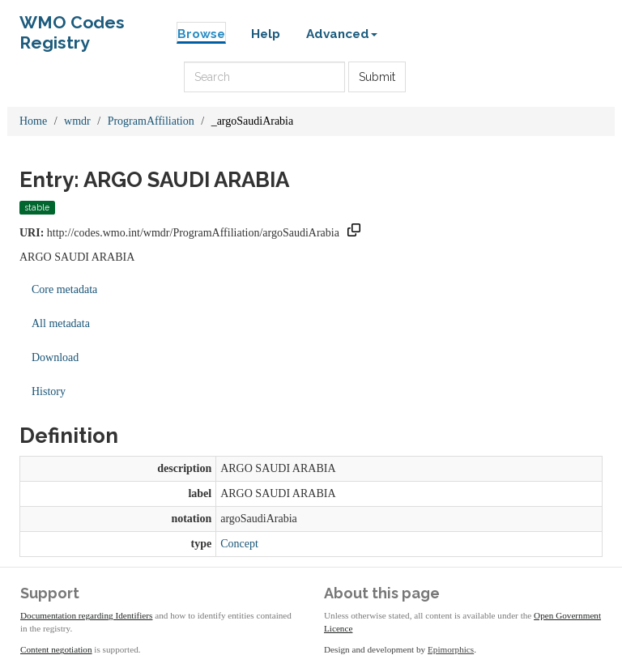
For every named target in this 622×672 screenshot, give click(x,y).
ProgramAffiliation (151, 121)
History (49, 391)
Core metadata (64, 289)
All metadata (61, 323)
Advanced (342, 34)
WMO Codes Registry (72, 26)
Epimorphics (451, 649)
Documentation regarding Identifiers (86, 615)
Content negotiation (56, 649)
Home (33, 121)
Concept (239, 544)
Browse (201, 34)
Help (266, 34)
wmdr (77, 121)
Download (55, 357)
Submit (377, 77)
